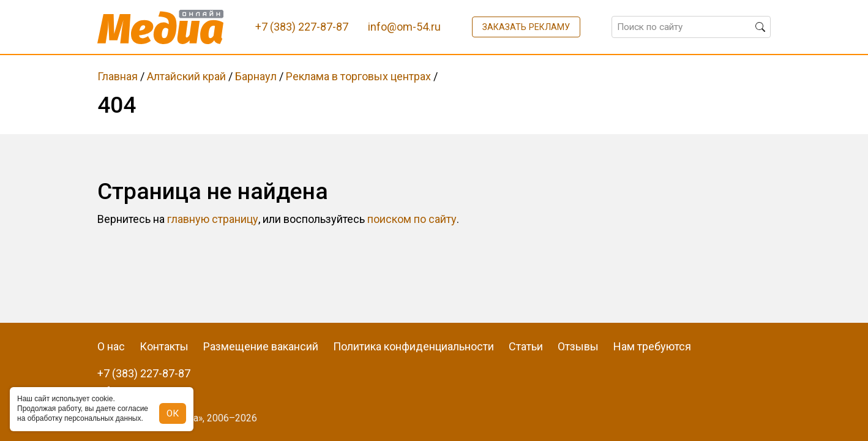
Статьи (526, 346)
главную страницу (213, 219)
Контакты (164, 346)
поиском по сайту (412, 219)
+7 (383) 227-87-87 (144, 373)
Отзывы (578, 346)
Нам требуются (652, 346)
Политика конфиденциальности (413, 346)
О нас (111, 346)
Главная (118, 76)
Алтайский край (186, 76)
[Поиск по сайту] (691, 27)
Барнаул (256, 76)
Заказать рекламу (526, 27)
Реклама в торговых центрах (358, 76)
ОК (173, 413)
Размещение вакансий (261, 346)
